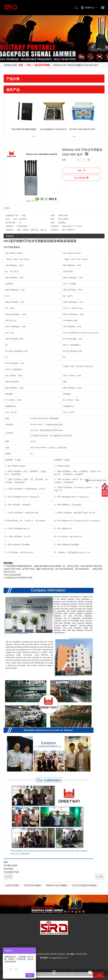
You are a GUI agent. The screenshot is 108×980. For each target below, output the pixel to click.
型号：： (58, 200)
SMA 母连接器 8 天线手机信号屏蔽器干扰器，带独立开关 (54, 129)
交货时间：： (60, 207)
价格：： (58, 203)
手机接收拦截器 (10, 842)
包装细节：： (11, 207)
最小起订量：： (12, 203)
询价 (81, 171)
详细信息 (10, 217)
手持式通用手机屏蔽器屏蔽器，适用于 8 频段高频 (25, 129)
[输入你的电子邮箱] (48, 952)
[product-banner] (54, 881)
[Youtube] (54, 959)
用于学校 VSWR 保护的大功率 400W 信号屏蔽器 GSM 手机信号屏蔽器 (83, 129)
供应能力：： (60, 210)
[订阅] (99, 952)
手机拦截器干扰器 (11, 849)
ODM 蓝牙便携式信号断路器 (84, 862)
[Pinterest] (63, 959)
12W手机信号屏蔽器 (32, 862)
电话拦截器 (8, 846)
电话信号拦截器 (12, 862)
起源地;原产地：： (14, 196)
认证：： (10, 200)
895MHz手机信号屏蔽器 (57, 862)
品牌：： (58, 196)
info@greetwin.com (58, 935)
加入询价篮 (81, 178)
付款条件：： (11, 210)
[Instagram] (58, 959)
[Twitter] (49, 959)
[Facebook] (44, 959)
